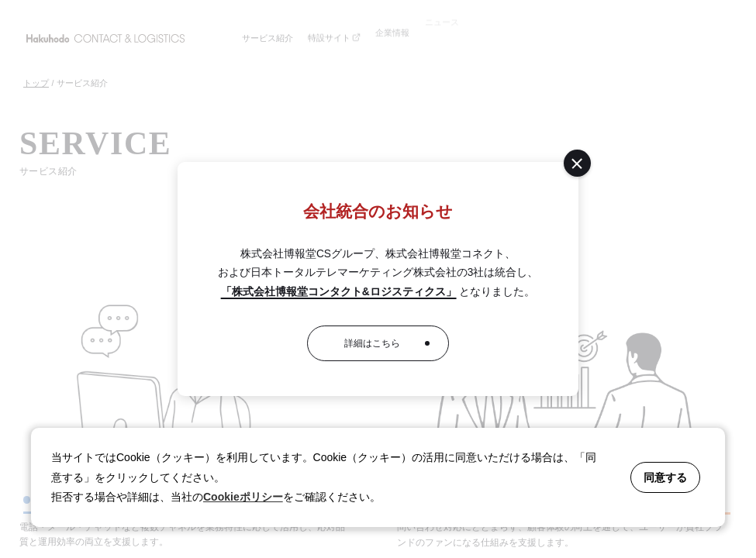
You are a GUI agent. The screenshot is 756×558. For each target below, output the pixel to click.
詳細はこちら (372, 343)
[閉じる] (577, 163)
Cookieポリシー (243, 497)
